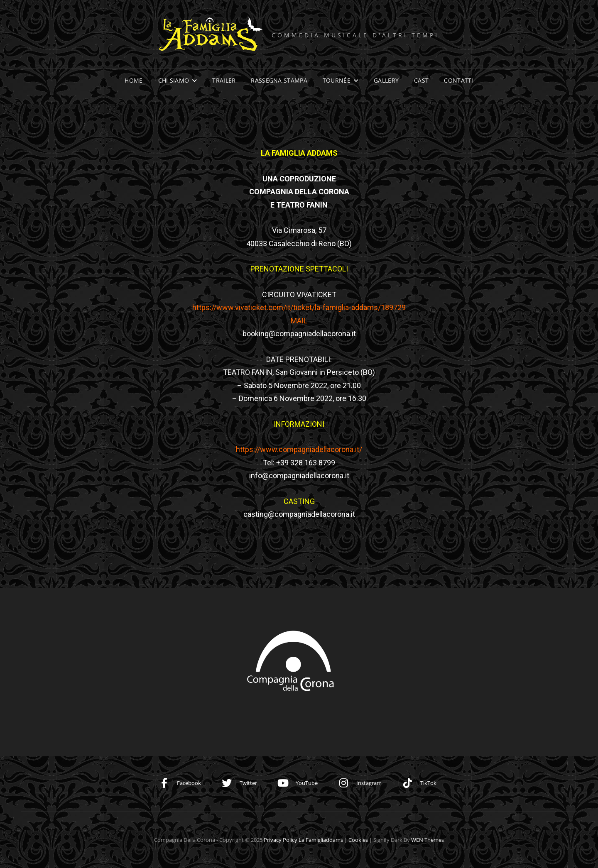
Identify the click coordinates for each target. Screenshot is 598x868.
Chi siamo (174, 80)
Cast (421, 80)
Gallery (386, 80)
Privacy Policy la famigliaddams (303, 840)
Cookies (358, 840)
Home (134, 80)
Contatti (458, 80)
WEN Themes (428, 840)
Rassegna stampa (279, 80)
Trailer (224, 80)
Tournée (337, 80)
